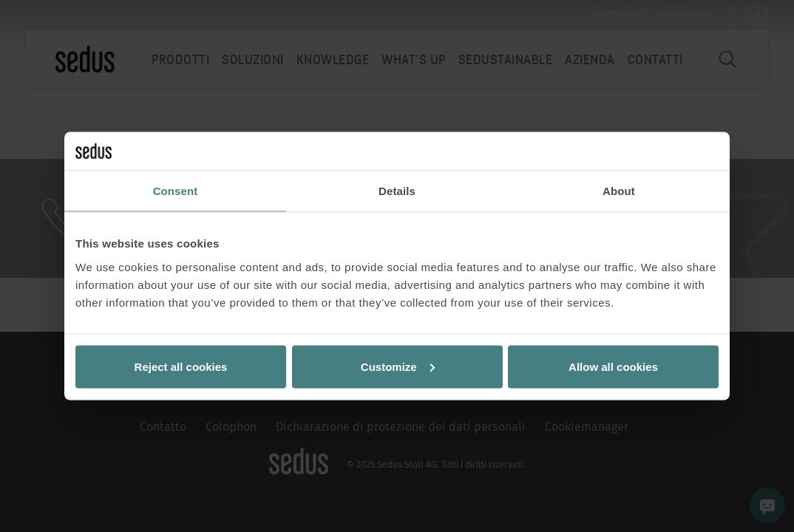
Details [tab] (397, 191)
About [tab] (619, 191)
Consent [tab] (176, 191)
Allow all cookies (613, 366)
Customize (398, 366)
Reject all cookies (181, 366)
